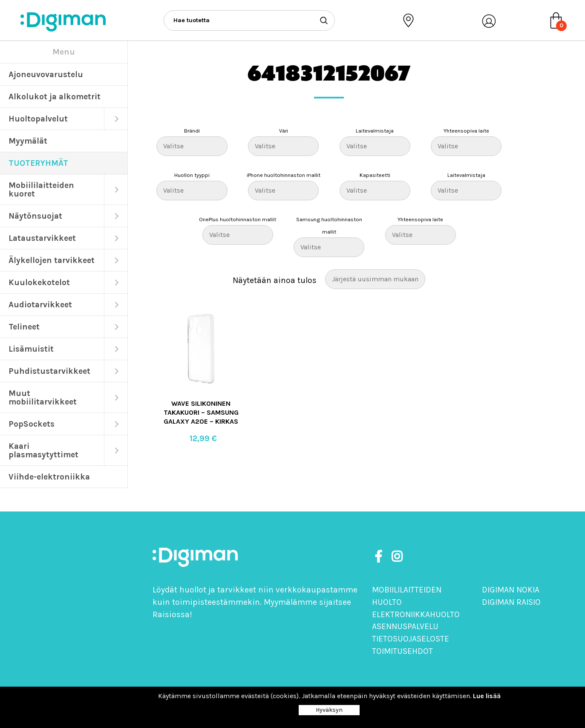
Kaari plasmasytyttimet (43, 450)
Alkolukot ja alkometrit (55, 97)
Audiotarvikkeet (40, 305)
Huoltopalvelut (38, 119)
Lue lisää (487, 696)
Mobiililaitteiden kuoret (41, 189)
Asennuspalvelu (405, 626)
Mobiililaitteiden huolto (407, 596)
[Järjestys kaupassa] (375, 279)
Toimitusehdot (402, 651)
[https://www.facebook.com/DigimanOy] (380, 557)
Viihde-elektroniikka (49, 477)
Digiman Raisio (511, 602)
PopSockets (32, 424)
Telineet (24, 327)
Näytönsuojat (35, 216)
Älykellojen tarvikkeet (52, 260)
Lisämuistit (31, 349)
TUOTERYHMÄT (38, 163)
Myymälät (28, 141)
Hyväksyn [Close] (329, 710)
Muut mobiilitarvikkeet (43, 397)
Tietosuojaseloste (411, 639)
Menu (64, 52)
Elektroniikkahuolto (416, 614)
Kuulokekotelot (39, 282)
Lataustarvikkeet (42, 238)
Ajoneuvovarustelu (46, 74)
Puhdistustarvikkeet (49, 371)
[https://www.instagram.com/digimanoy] (397, 557)
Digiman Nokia (511, 590)
